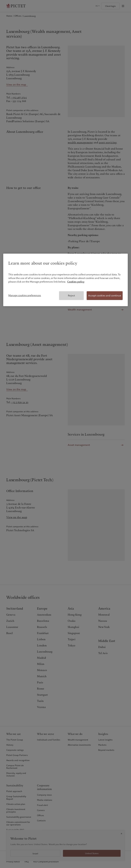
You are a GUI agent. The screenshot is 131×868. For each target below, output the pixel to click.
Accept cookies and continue (105, 296)
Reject (71, 296)
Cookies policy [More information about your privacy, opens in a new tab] (76, 282)
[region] (65, 280)
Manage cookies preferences (25, 295)
